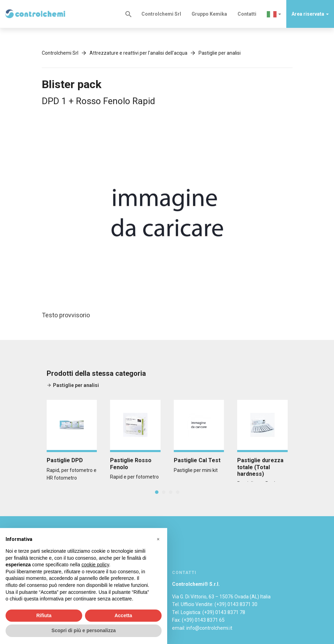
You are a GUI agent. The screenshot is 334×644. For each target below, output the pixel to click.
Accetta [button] (123, 615)
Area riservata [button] (310, 14)
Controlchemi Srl (161, 14)
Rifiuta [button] (44, 615)
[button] (274, 14)
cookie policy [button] (95, 565)
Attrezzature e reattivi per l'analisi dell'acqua (138, 53)
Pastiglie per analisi (220, 53)
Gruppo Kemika (209, 14)
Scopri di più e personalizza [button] (84, 630)
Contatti (247, 14)
